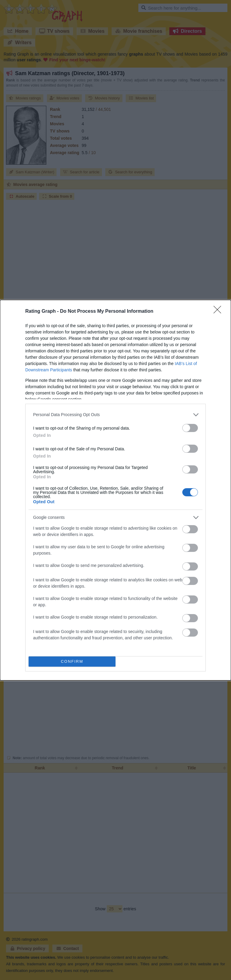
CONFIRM (72, 661)
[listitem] (115, 415)
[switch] (190, 428)
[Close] (219, 312)
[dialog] (115, 490)
